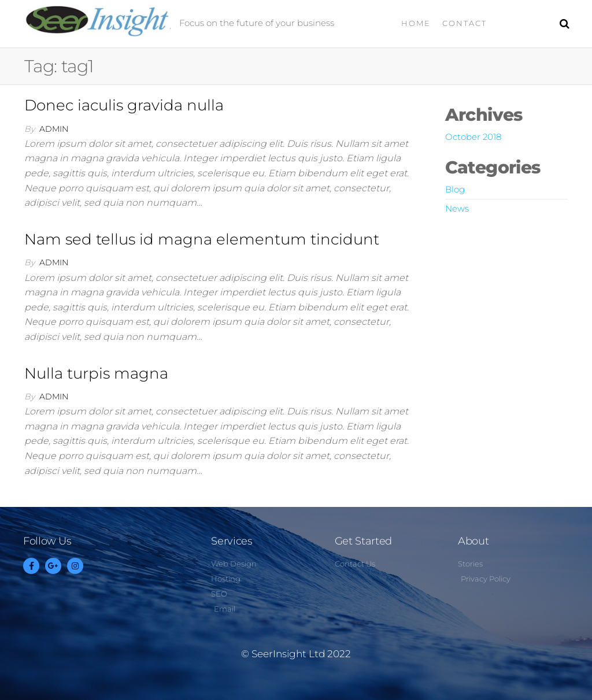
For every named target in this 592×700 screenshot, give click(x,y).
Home (416, 23)
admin (54, 129)
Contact (465, 23)
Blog (455, 189)
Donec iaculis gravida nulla (124, 105)
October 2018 (473, 137)
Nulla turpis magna (96, 373)
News (457, 208)
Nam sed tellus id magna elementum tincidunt (202, 239)
